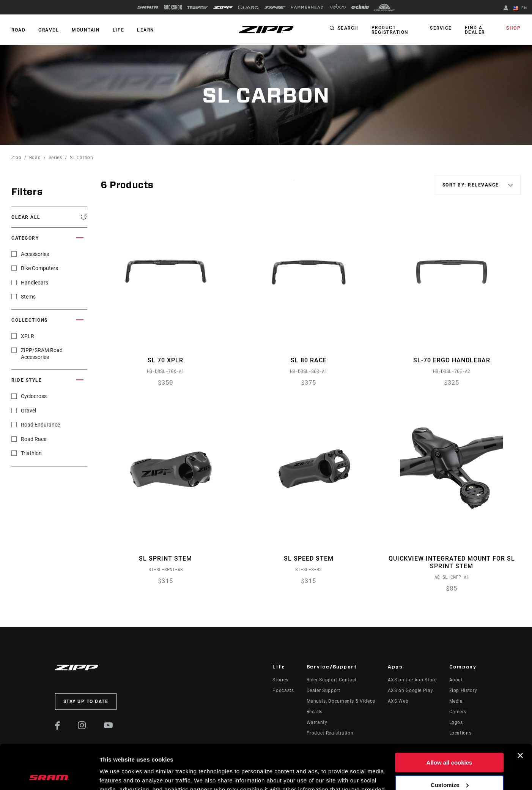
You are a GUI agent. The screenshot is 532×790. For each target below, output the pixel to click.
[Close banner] (520, 711)
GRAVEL (49, 30)
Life (118, 30)
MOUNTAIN (86, 30)
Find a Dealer (475, 30)
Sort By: (294, 185)
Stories (280, 680)
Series (55, 158)
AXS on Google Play (411, 690)
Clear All (26, 217)
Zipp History (463, 690)
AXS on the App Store (412, 680)
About (456, 680)
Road (35, 158)
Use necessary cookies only (449, 762)
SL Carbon (82, 158)
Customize (450, 740)
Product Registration (390, 30)
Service (441, 28)
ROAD (18, 30)
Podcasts (283, 690)
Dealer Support (323, 690)
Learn (146, 30)
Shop (513, 28)
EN (520, 8)
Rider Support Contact (332, 680)
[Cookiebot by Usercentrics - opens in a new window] (49, 775)
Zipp (17, 158)
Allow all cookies (449, 718)
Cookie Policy (319, 754)
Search (348, 28)
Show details (117, 775)
